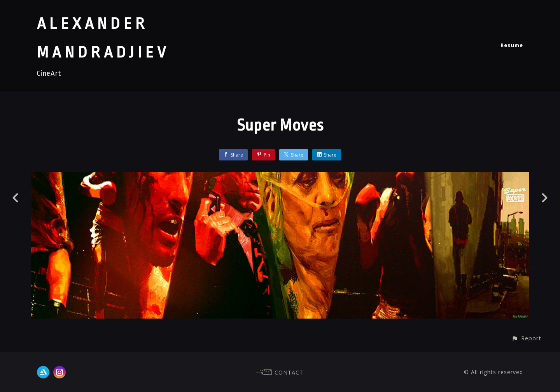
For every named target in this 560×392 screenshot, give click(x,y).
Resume (512, 45)
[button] (526, 338)
